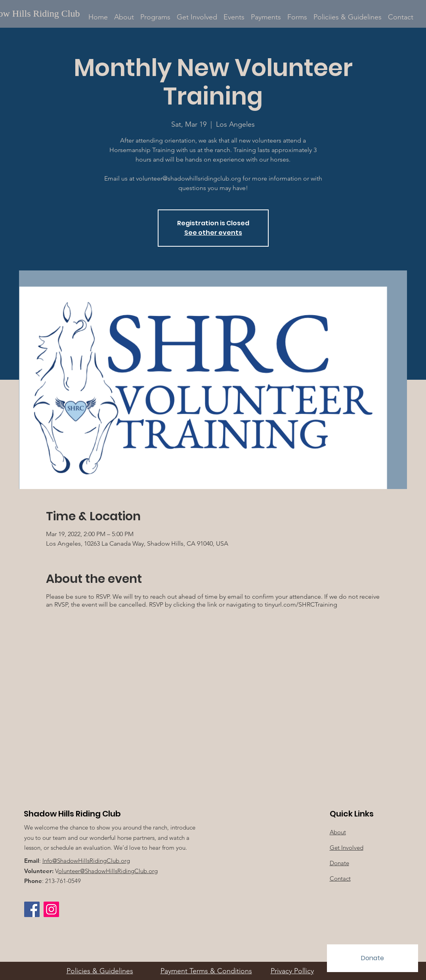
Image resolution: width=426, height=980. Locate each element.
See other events (213, 233)
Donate (339, 863)
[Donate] (373, 958)
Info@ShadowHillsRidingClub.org (86, 861)
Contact (340, 878)
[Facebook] (32, 909)
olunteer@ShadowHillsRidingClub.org (108, 871)
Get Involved (347, 848)
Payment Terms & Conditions (206, 971)
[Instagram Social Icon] (51, 909)
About (338, 832)
